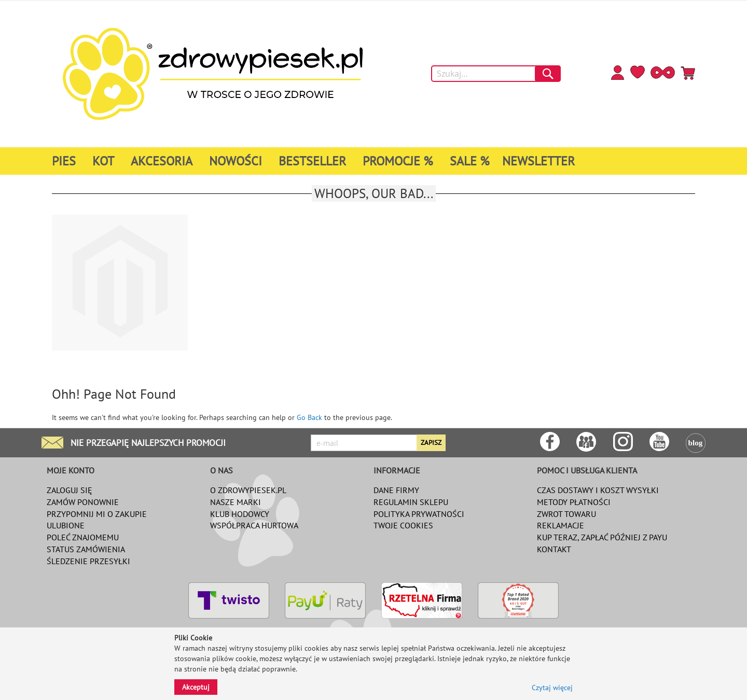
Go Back (309, 417)
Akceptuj (196, 687)
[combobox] (496, 74)
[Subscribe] (431, 443)
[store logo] (213, 74)
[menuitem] (66, 161)
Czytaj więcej (552, 688)
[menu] (344, 161)
